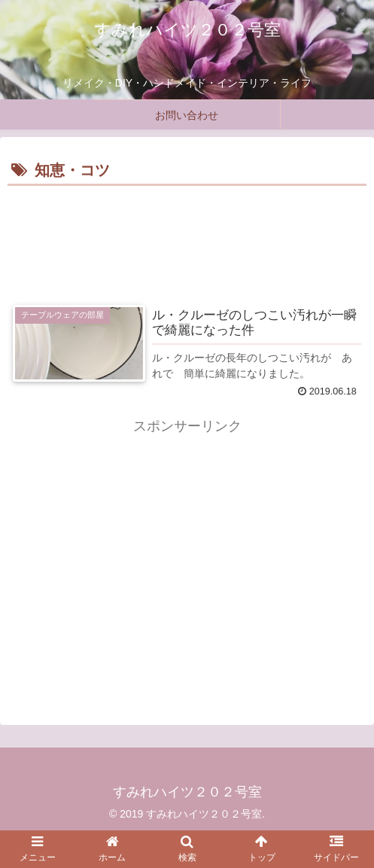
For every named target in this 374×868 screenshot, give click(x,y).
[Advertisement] (187, 236)
